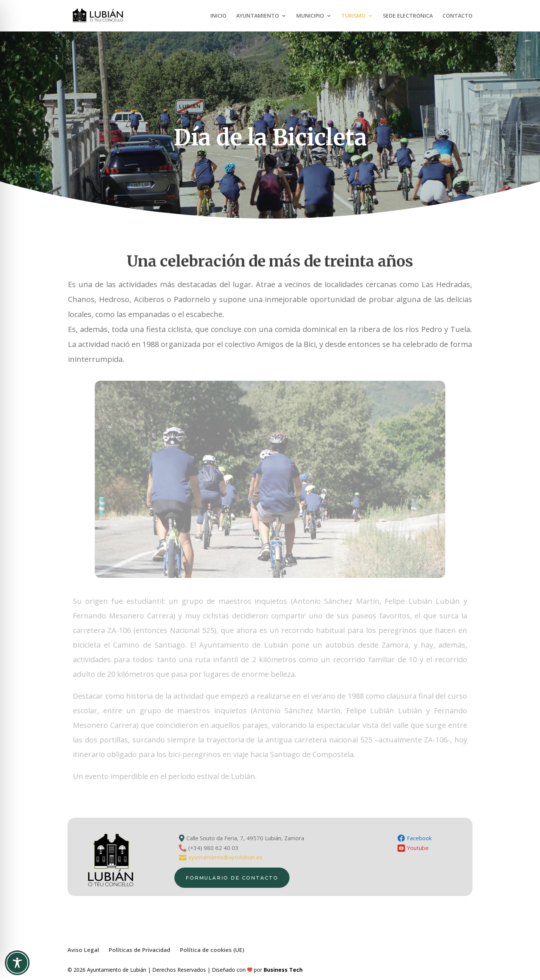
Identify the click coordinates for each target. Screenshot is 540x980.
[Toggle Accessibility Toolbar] (17, 963)
